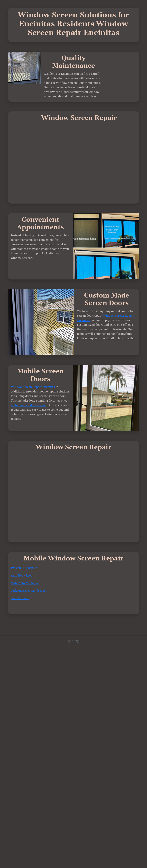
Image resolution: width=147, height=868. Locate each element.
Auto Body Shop (22, 576)
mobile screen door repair (29, 405)
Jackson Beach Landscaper (29, 591)
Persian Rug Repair (24, 568)
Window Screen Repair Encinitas (33, 387)
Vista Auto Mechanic (25, 583)
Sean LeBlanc (20, 598)
